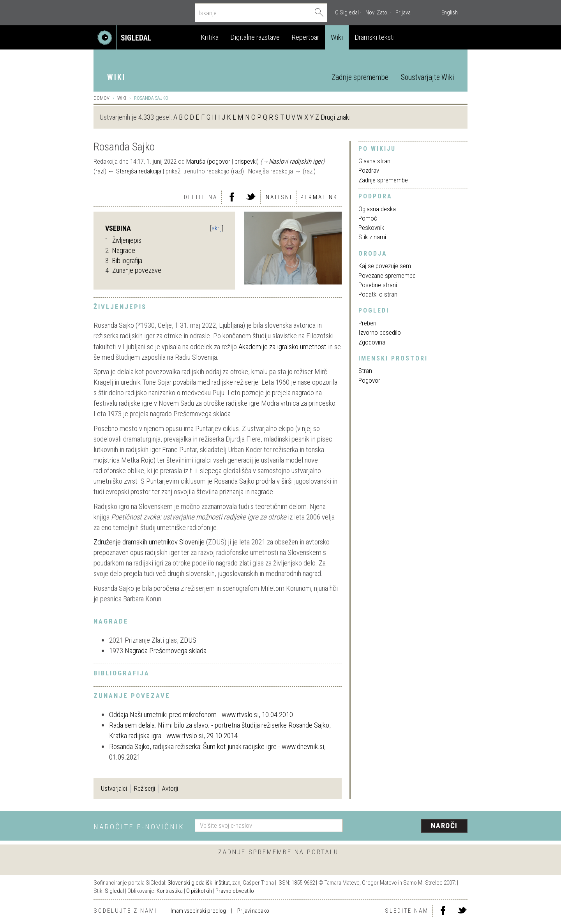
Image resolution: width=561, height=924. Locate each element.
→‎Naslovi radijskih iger (292, 161)
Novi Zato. (377, 12)
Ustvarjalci (114, 788)
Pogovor (369, 380)
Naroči (444, 826)
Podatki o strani (378, 294)
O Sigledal (347, 12)
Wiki (337, 37)
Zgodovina (372, 342)
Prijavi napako (253, 911)
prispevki (246, 161)
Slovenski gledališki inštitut (199, 883)
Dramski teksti (375, 37)
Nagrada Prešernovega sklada (166, 651)
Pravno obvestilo (235, 891)
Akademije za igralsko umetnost (282, 347)
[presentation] (410, 826)
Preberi (367, 323)
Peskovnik (371, 228)
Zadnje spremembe (360, 77)
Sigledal (114, 891)
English (450, 12)
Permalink (319, 197)
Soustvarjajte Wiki (427, 77)
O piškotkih (199, 891)
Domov (101, 98)
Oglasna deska (377, 209)
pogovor (220, 161)
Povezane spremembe (387, 276)
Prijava (403, 12)
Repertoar (305, 37)
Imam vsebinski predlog (198, 911)
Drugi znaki (336, 117)
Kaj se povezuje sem (385, 266)
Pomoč (368, 218)
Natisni (279, 197)
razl (100, 171)
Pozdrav (369, 170)
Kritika (210, 37)
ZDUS (188, 640)
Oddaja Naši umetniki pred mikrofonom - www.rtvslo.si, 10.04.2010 (201, 715)
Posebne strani (378, 285)
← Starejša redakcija (135, 171)
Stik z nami (372, 237)
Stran (365, 371)
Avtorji (170, 788)
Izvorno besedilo (380, 332)
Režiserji (145, 788)
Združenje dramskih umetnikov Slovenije (149, 542)
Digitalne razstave (255, 37)
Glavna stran (374, 161)
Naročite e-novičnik (139, 827)
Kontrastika (170, 891)
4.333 (146, 117)
